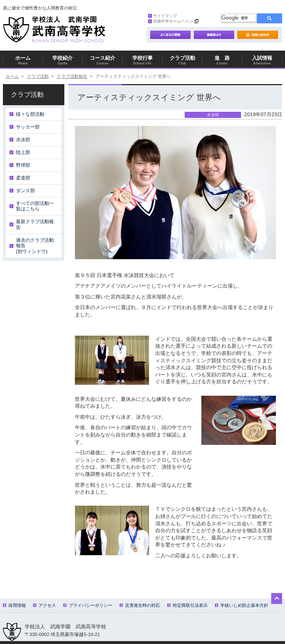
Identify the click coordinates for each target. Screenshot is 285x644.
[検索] (238, 18)
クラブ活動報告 (72, 76)
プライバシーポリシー (88, 605)
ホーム (23, 60)
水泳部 (23, 140)
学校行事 (142, 60)
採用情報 (14, 605)
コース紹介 (103, 60)
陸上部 (23, 152)
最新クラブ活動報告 (35, 224)
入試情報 (262, 60)
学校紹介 (63, 60)
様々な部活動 (30, 114)
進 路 (222, 60)
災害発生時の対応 (140, 605)
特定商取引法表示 (187, 605)
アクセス (45, 605)
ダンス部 (25, 191)
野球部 (23, 165)
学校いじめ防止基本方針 (242, 605)
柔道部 (23, 178)
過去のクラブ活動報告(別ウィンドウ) (35, 246)
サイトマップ (162, 16)
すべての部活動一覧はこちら (35, 206)
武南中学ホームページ (170, 21)
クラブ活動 (182, 60)
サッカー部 (28, 127)
